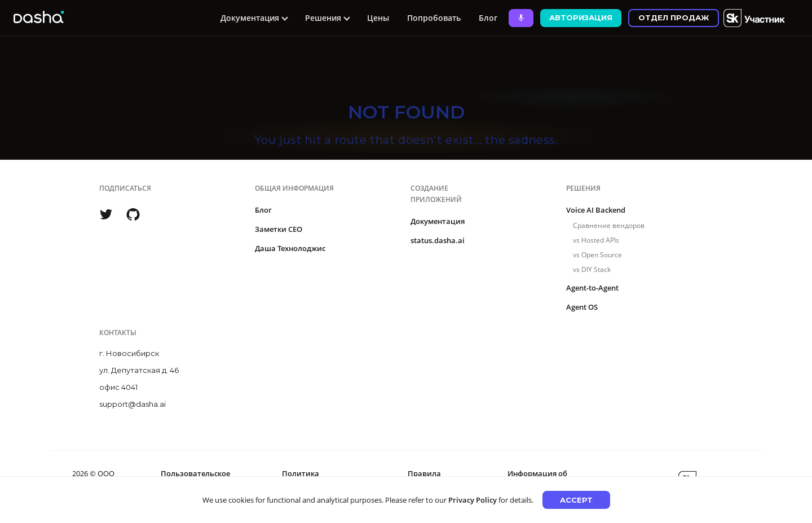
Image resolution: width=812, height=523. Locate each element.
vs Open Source (597, 255)
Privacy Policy (473, 500)
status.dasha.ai (438, 240)
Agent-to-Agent (592, 288)
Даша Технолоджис (290, 248)
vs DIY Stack (592, 269)
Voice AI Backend (596, 210)
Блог (488, 18)
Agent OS (582, 307)
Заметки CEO (279, 229)
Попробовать (434, 18)
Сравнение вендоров (609, 225)
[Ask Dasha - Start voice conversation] (521, 18)
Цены (378, 18)
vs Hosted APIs (596, 240)
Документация (438, 221)
